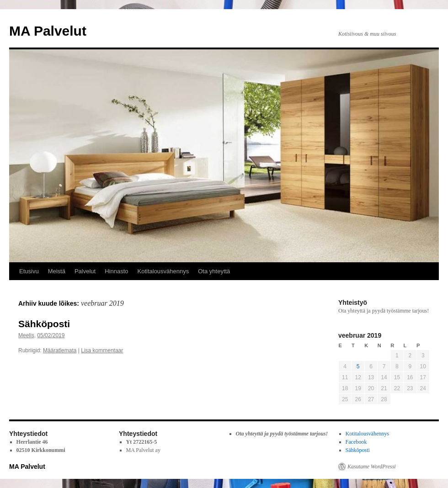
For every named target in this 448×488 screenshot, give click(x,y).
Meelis (26, 335)
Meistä (57, 271)
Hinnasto (116, 271)
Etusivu (29, 271)
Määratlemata (60, 350)
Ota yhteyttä (214, 271)
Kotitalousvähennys (163, 271)
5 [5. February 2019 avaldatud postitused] (358, 366)
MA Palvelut (48, 31)
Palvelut (85, 271)
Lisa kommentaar (102, 350)
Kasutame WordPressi (372, 467)
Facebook (356, 442)
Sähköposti (44, 324)
